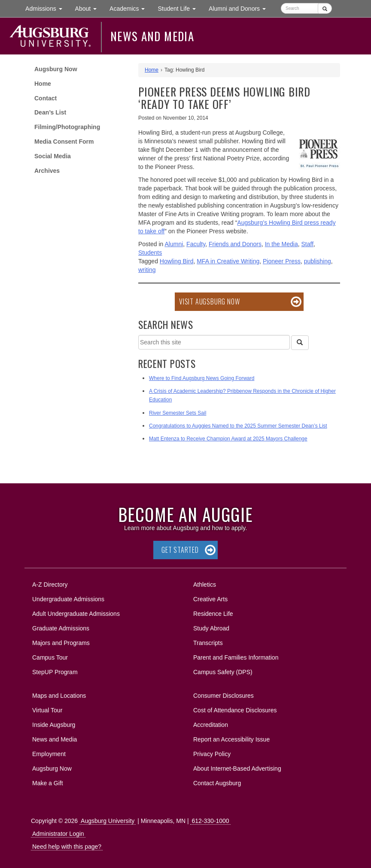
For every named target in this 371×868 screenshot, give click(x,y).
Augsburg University (108, 821)
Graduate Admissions (61, 628)
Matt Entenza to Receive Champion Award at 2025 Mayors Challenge (228, 439)
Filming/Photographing (67, 127)
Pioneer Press (282, 261)
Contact (46, 98)
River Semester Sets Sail (178, 413)
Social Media (53, 156)
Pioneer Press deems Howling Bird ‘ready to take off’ (224, 98)
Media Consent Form (64, 142)
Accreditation (211, 725)
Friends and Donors (235, 244)
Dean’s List (50, 112)
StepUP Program (55, 672)
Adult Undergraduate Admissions (76, 614)
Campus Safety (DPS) (223, 672)
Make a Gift (48, 783)
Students (150, 253)
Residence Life (213, 614)
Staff (308, 244)
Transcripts (208, 643)
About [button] (89, 11)
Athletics (205, 585)
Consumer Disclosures (224, 696)
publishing (318, 261)
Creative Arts (210, 599)
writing (147, 270)
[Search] (300, 343)
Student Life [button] (180, 8)
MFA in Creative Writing (228, 261)
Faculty (196, 244)
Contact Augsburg (217, 783)
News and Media (152, 36)
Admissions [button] (47, 8)
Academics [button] (130, 8)
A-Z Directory (50, 585)
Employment (49, 754)
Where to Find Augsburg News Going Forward (202, 378)
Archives (47, 171)
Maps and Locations (59, 696)
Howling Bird (177, 261)
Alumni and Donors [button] (240, 8)
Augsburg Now (56, 69)
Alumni (174, 244)
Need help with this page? (67, 847)
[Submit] (325, 8)
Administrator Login (58, 834)
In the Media (281, 244)
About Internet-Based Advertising (237, 769)
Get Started (180, 550)
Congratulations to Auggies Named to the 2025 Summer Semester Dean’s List (238, 426)
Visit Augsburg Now (209, 301)
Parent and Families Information (236, 657)
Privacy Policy (212, 754)
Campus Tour (50, 657)
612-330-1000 (210, 821)
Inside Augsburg (54, 725)
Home (43, 84)
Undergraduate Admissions (68, 599)
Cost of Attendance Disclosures (235, 710)
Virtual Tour (47, 710)
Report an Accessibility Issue (231, 739)
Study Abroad (211, 628)
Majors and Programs (61, 641)
